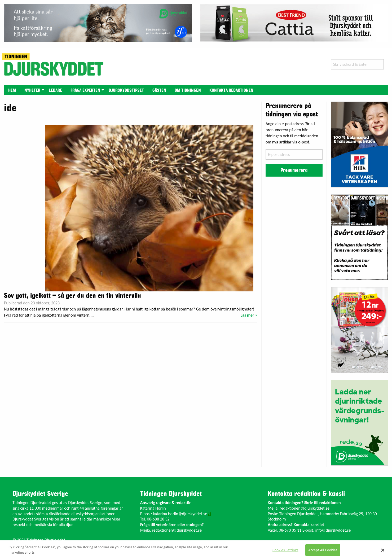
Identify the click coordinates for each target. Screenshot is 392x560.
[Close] (383, 550)
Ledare (55, 90)
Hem (12, 90)
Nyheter (32, 90)
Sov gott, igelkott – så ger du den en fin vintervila (72, 296)
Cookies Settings (285, 550)
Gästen (159, 90)
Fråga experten (85, 90)
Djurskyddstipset (126, 90)
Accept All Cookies (323, 550)
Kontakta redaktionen (231, 90)
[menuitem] (12, 90)
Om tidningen (188, 90)
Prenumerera (294, 170)
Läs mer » (249, 315)
